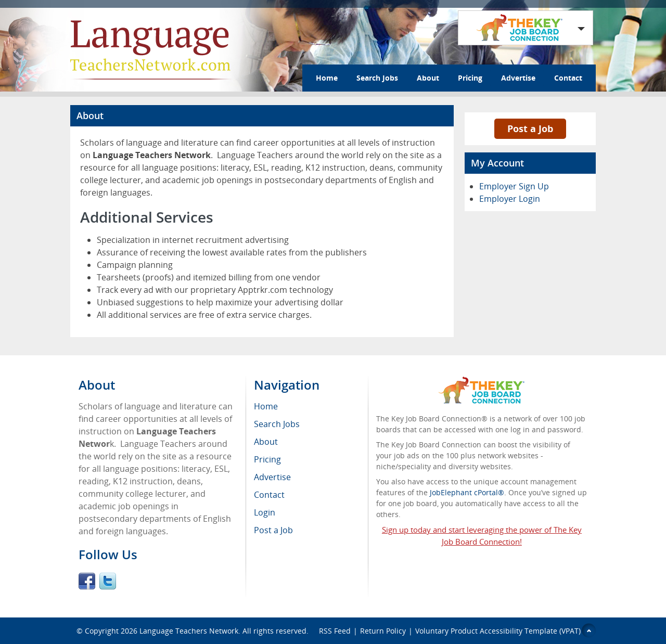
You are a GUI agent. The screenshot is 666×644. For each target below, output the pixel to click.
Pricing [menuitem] (267, 459)
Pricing (470, 78)
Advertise (518, 78)
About (428, 78)
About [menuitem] (266, 442)
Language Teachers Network (189, 631)
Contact (568, 78)
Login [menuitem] (265, 512)
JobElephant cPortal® (467, 492)
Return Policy (383, 631)
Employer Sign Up (514, 186)
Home (327, 78)
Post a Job (530, 128)
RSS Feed (335, 631)
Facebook (87, 581)
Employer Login (510, 199)
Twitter (108, 581)
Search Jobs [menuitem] (277, 424)
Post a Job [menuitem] (273, 530)
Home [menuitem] (266, 406)
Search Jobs (377, 78)
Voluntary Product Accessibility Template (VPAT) (498, 631)
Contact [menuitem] (269, 495)
